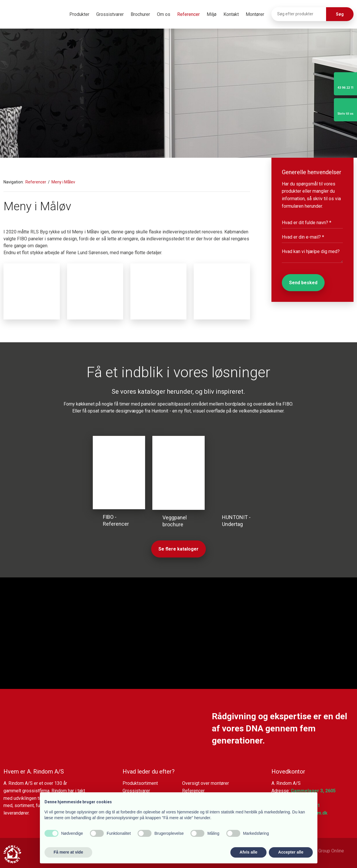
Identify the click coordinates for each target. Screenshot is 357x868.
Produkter (79, 14)
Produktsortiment (140, 783)
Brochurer (140, 14)
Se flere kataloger (178, 549)
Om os (164, 14)
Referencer (188, 14)
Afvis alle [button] (248, 852)
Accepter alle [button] (291, 852)
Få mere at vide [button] (69, 852)
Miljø (212, 14)
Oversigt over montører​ (206, 783)
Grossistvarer (110, 14)
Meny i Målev (63, 182)
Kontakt (231, 14)
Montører (255, 14)
